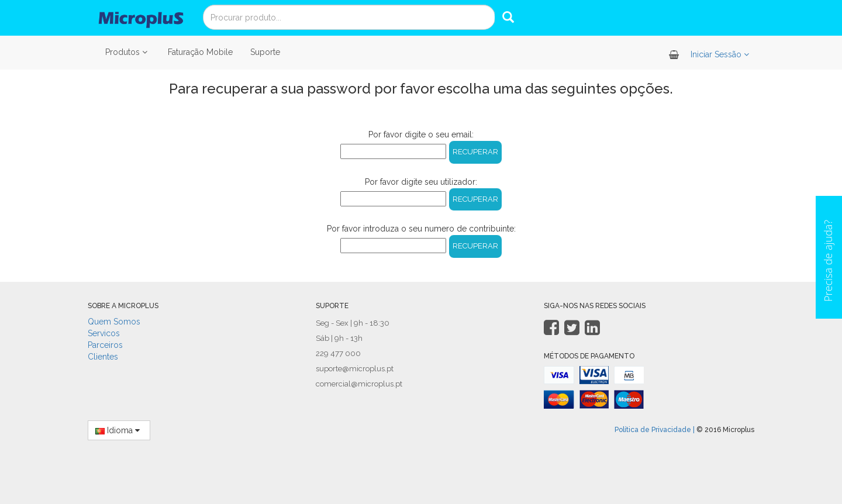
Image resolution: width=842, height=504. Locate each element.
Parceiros (105, 345)
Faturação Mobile (200, 52)
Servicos (104, 333)
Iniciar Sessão (721, 54)
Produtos (128, 52)
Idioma (119, 430)
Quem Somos (114, 322)
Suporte (265, 52)
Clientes (103, 357)
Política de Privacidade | (655, 430)
